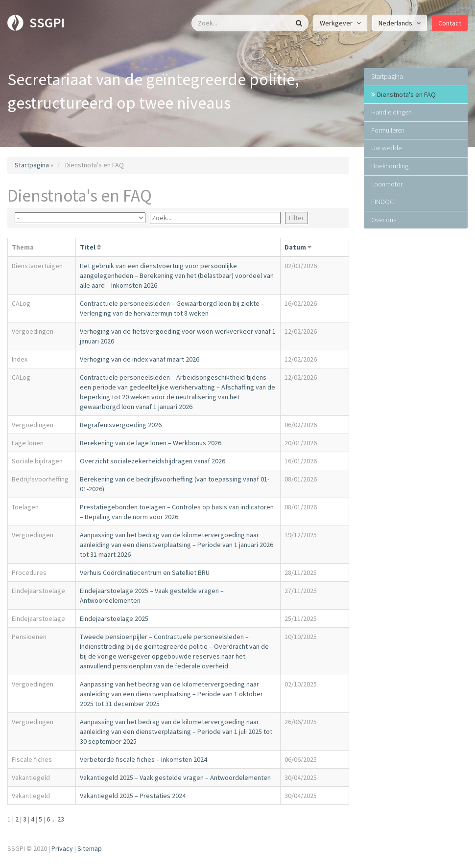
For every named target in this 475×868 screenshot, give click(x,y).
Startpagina (32, 165)
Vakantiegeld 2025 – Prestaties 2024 (133, 796)
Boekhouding (390, 166)
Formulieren (388, 130)
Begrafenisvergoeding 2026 (121, 425)
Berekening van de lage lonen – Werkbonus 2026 (151, 443)
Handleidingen (392, 112)
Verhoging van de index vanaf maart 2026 (140, 359)
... (54, 819)
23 (61, 819)
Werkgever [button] (340, 23)
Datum (295, 247)
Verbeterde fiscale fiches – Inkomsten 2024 (143, 759)
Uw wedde (386, 148)
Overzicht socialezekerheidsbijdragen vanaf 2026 (153, 461)
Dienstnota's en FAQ (406, 94)
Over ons (384, 220)
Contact (450, 23)
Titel (88, 247)
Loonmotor (387, 184)
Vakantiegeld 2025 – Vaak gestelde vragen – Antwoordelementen (175, 777)
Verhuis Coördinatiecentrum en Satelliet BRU (145, 572)
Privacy (62, 848)
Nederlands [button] (400, 23)
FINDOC (382, 202)
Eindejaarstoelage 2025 (114, 618)
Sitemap (90, 848)
